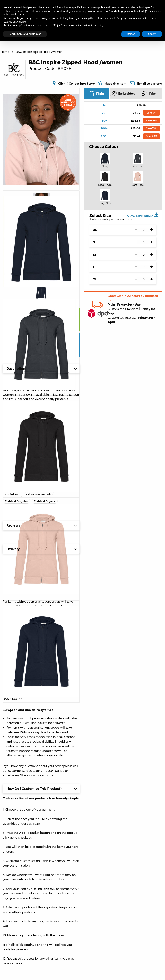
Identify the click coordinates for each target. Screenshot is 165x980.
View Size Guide (143, 215)
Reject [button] (131, 34)
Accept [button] (152, 34)
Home (5, 52)
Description (41, 369)
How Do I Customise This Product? (41, 789)
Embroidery (123, 94)
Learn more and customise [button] (25, 34)
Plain (96, 94)
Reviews (41, 525)
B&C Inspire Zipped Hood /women (39, 52)
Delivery (41, 549)
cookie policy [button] (17, 15)
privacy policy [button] (97, 7)
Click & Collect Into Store (76, 84)
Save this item (116, 84)
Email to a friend (150, 84)
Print (149, 94)
